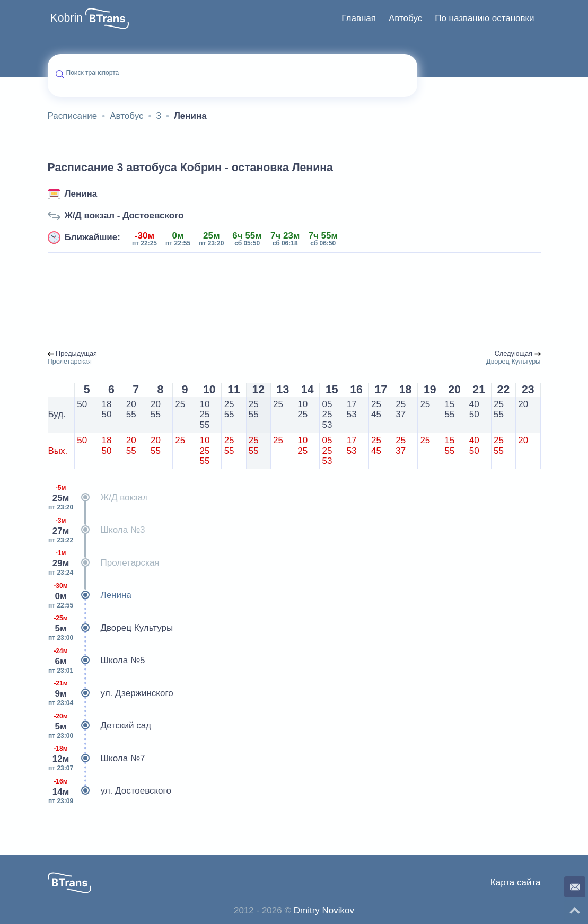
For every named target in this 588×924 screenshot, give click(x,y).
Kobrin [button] (67, 18)
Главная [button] (359, 18)
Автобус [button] (405, 18)
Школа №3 (96, 530)
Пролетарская (104, 563)
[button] (107, 19)
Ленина (81, 194)
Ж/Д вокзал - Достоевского (124, 215)
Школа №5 (96, 661)
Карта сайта (516, 882)
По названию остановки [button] (484, 18)
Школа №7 (96, 759)
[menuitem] (359, 19)
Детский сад (100, 726)
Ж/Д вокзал (98, 498)
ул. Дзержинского (111, 693)
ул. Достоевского (109, 791)
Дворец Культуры (111, 628)
